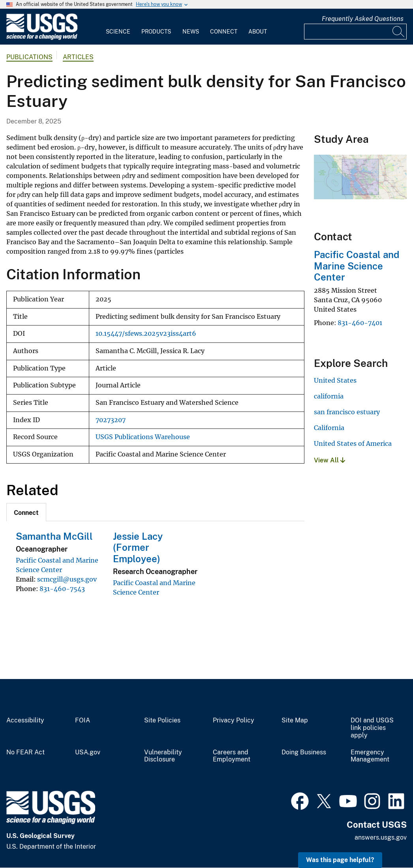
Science (118, 32)
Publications (29, 57)
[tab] (26, 512)
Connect (224, 32)
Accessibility (25, 720)
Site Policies (162, 720)
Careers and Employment (232, 756)
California (329, 428)
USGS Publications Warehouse (143, 437)
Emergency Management (370, 756)
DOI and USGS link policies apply (372, 728)
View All (329, 460)
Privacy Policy (234, 720)
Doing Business (304, 752)
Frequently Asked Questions (363, 19)
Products (156, 32)
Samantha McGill (54, 536)
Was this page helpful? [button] (340, 860)
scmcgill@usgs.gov (67, 579)
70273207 (111, 420)
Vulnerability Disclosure (163, 756)
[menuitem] (118, 27)
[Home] (42, 38)
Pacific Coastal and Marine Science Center (357, 266)
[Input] (355, 32)
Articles (78, 57)
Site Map (295, 720)
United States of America (353, 443)
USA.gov (88, 752)
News (191, 32)
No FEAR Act (25, 752)
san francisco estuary (347, 412)
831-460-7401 (360, 323)
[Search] (399, 32)
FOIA (83, 720)
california (329, 396)
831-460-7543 (62, 589)
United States (335, 380)
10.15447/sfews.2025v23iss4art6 (146, 334)
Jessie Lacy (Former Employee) (138, 548)
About (258, 32)
